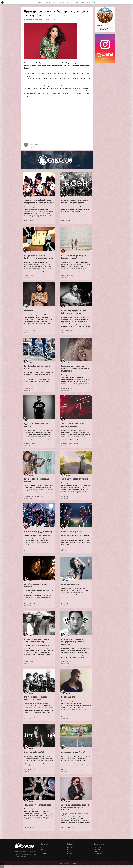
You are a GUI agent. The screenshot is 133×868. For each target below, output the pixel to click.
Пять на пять (70, 856)
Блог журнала (44, 856)
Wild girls (69, 854)
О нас (77, 2)
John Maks (53, 19)
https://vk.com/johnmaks (36, 147)
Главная (40, 2)
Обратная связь (97, 853)
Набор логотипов (98, 856)
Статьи (55, 2)
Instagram (43, 854)
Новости (48, 2)
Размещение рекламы (99, 854)
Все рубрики (70, 851)
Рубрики (62, 2)
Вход (88, 2)
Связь (83, 2)
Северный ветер (71, 858)
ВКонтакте (43, 853)
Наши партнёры (97, 851)
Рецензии (70, 2)
